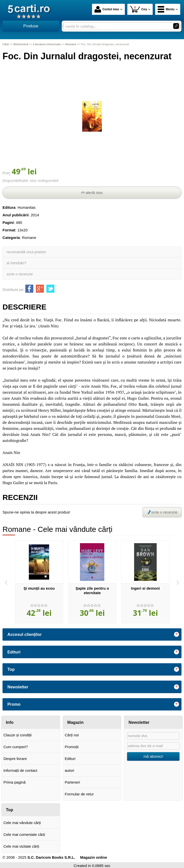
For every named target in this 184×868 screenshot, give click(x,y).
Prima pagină (15, 782)
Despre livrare (15, 759)
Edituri (70, 759)
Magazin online (94, 857)
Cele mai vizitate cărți (21, 846)
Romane (29, 238)
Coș (139, 9)
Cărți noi (72, 735)
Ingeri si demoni (145, 588)
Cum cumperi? (16, 747)
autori (69, 770)
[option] (39, 582)
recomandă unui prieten (26, 252)
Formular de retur (79, 794)
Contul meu (107, 9)
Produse (31, 26)
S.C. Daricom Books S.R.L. (51, 857)
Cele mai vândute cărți (22, 823)
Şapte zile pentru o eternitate (92, 591)
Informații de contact (20, 770)
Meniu (166, 9)
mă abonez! (153, 756)
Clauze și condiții (18, 735)
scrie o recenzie (20, 274)
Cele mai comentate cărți (24, 834)
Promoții (72, 747)
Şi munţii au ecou (39, 588)
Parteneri (72, 782)
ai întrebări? (16, 263)
